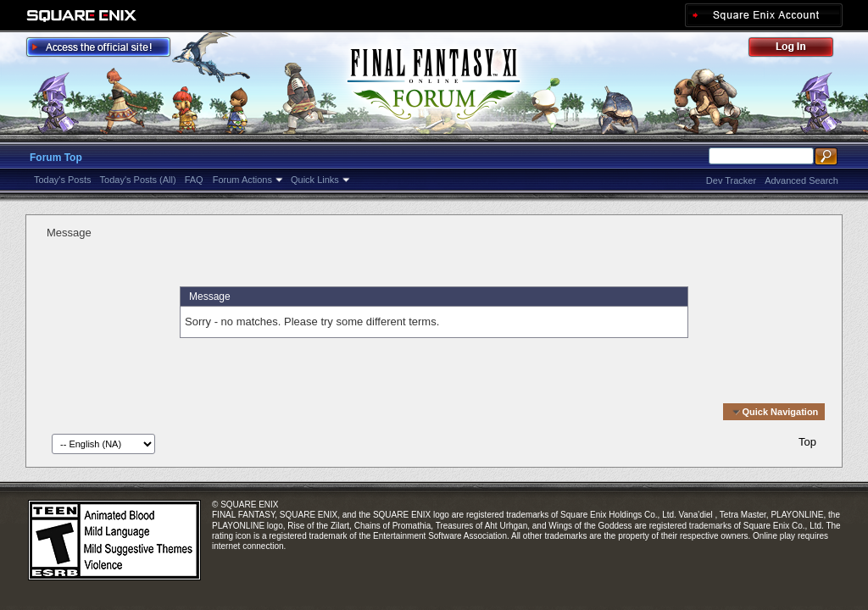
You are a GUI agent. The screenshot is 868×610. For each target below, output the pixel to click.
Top (807, 442)
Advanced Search (801, 180)
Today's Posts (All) (138, 180)
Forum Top (56, 158)
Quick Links (315, 180)
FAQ (194, 180)
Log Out (799, 50)
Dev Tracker (731, 180)
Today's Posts (63, 180)
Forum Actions (242, 180)
